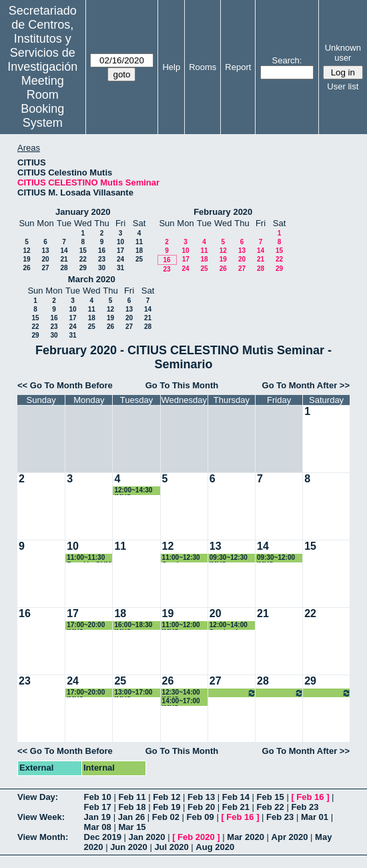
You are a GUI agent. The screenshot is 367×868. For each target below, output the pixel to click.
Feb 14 (236, 797)
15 (83, 251)
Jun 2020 (129, 847)
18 (139, 251)
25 (139, 259)
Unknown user (343, 53)
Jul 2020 (171, 847)
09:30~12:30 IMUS (229, 558)
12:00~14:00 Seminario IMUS (229, 625)
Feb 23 (305, 807)
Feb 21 (236, 807)
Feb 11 (132, 797)
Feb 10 (98, 797)
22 (83, 259)
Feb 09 (201, 817)
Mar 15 (132, 827)
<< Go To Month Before (65, 385)
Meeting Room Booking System (42, 102)
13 (45, 251)
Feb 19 (166, 807)
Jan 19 (97, 817)
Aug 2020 (215, 847)
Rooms (203, 67)
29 (83, 268)
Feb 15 (271, 797)
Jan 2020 (147, 837)
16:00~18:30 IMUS (133, 625)
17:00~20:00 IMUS (86, 625)
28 (64, 268)
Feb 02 (166, 817)
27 (45, 268)
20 (45, 259)
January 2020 (83, 212)
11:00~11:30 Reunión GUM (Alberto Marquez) (89, 558)
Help (171, 67)
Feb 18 (132, 807)
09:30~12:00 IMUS (276, 558)
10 (120, 242)
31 (120, 268)
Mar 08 (98, 827)
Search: (287, 60)
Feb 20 (201, 807)
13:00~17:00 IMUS (133, 693)
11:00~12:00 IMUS (181, 625)
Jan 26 (131, 817)
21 (64, 259)
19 (26, 259)
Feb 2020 (196, 837)
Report (238, 67)
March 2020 (92, 279)
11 (139, 242)
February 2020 (223, 212)
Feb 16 (310, 797)
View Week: (41, 817)
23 (102, 259)
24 (120, 259)
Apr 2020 (290, 837)
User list (343, 86)
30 (102, 268)
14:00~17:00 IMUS (181, 702)
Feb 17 (98, 807)
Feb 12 (166, 797)
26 (26, 268)
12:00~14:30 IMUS (133, 491)
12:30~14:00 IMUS (181, 693)
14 (64, 251)
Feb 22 (271, 807)
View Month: (43, 837)
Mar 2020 (246, 837)
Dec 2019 (103, 837)
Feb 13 (201, 797)
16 (102, 251)
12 (26, 251)
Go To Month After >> (306, 385)
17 (120, 251)
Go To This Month (182, 385)
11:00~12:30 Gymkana (181, 558)
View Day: (38, 797)
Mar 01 (315, 817)
